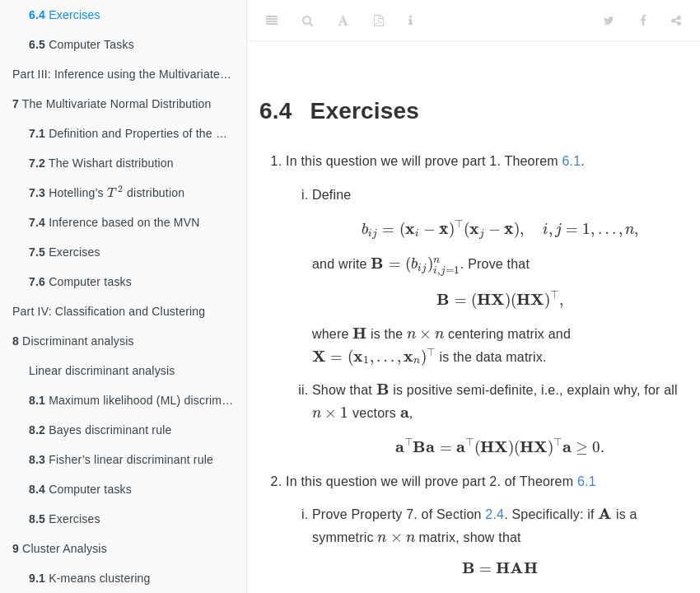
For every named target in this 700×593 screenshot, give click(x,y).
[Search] (308, 21)
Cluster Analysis (60, 549)
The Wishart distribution (101, 163)
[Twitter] (609, 21)
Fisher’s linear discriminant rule (121, 460)
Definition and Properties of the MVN (135, 133)
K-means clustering (90, 578)
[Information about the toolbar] (411, 21)
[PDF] (379, 21)
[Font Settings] (343, 21)
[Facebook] (643, 21)
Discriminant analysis (73, 341)
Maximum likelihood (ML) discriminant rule (138, 400)
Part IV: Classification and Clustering (109, 311)
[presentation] (115, 192)
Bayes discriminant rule (100, 430)
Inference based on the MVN (114, 222)
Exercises (65, 15)
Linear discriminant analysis (102, 371)
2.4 (495, 514)
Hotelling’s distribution (107, 192)
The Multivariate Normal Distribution (112, 104)
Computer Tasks (82, 44)
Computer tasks (80, 282)
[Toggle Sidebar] (272, 21)
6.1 (572, 161)
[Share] (676, 21)
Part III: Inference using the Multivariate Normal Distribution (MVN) (129, 74)
